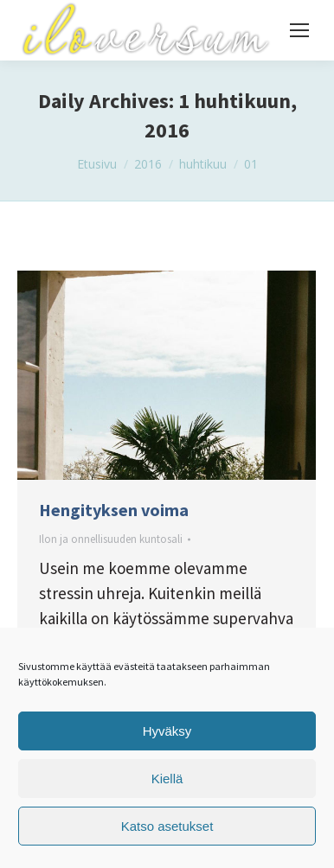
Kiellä (167, 779)
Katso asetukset (167, 826)
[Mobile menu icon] (299, 30)
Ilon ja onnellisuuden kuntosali (111, 539)
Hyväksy (167, 731)
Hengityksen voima (114, 510)
